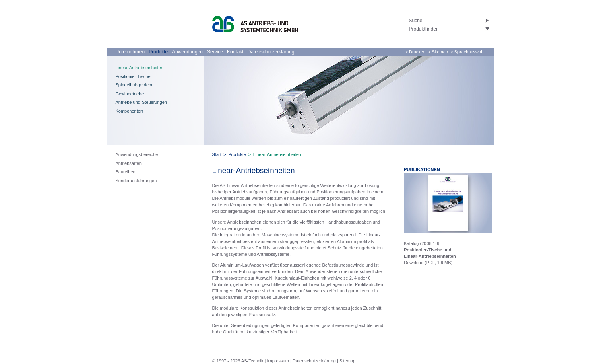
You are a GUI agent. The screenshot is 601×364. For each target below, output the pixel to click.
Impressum (278, 361)
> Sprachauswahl (468, 52)
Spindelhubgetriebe (135, 85)
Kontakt (235, 52)
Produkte (158, 52)
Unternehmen (130, 52)
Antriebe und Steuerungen (141, 102)
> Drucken (415, 52)
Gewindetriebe (130, 94)
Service (215, 52)
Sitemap (347, 361)
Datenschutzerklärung (271, 52)
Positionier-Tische (133, 76)
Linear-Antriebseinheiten (139, 68)
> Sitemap (438, 52)
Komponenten (129, 111)
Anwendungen (187, 52)
